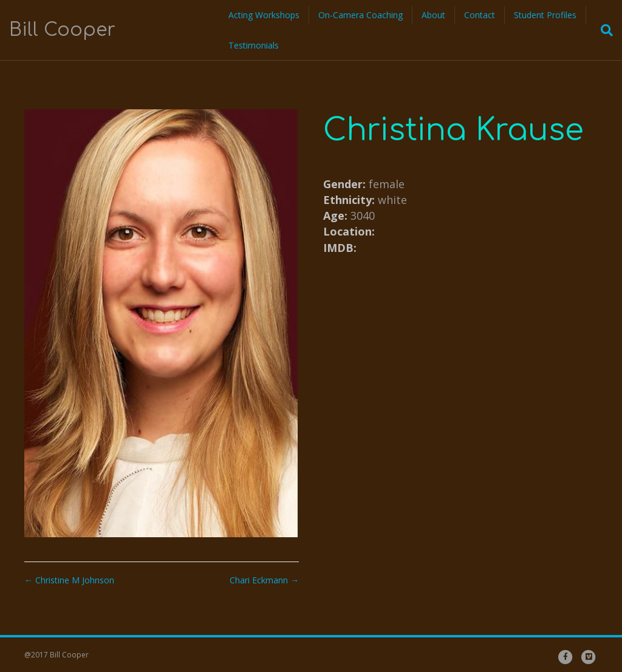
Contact (480, 15)
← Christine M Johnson (69, 580)
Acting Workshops (264, 15)
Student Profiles (545, 15)
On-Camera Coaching (361, 15)
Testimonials (254, 45)
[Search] (603, 30)
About (433, 15)
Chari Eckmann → (264, 580)
